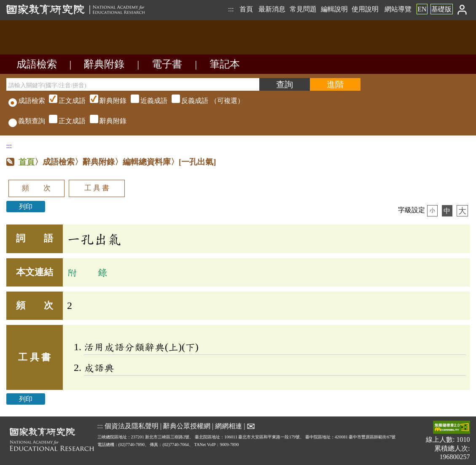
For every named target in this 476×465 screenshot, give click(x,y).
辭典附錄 (104, 64)
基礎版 (441, 9)
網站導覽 (398, 9)
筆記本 (225, 64)
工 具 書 (97, 188)
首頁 (246, 9)
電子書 (167, 64)
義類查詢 (27, 121)
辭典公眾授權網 (187, 426)
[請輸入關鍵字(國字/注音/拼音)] (133, 84)
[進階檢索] (335, 84)
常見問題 (303, 9)
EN (422, 9)
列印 (26, 207)
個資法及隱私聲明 (132, 426)
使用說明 (365, 9)
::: (231, 9)
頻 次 (36, 188)
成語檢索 (37, 64)
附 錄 (87, 272)
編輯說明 (334, 9)
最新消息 (272, 9)
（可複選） (145, 101)
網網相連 (229, 426)
